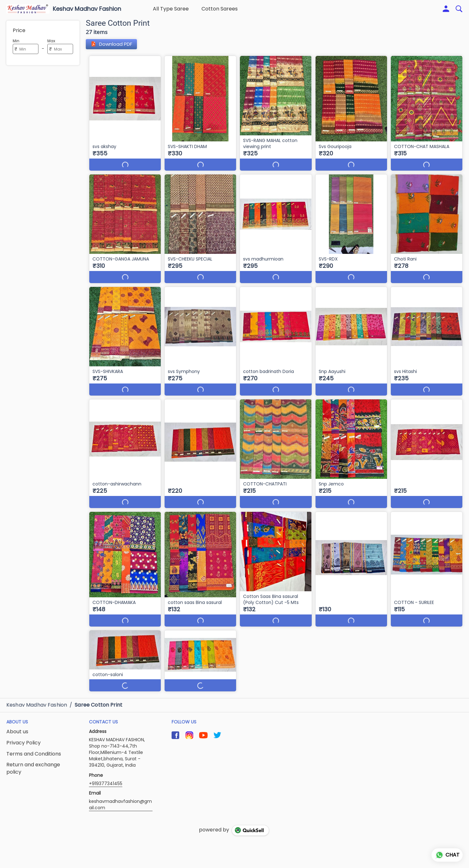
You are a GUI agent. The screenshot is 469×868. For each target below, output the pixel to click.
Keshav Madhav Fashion (87, 9)
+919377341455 (106, 771)
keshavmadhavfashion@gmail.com (120, 792)
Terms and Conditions (34, 742)
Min (16, 41)
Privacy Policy (24, 731)
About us (17, 720)
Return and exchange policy (33, 756)
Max (51, 41)
